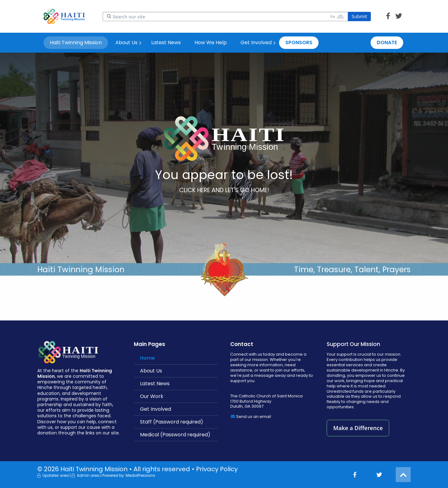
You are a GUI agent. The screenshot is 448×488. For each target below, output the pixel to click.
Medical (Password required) (175, 435)
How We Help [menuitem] (211, 43)
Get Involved (156, 409)
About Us (151, 371)
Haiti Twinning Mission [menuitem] (76, 43)
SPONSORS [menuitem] (299, 43)
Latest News (155, 384)
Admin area (88, 475)
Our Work (152, 396)
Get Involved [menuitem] (256, 43)
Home (147, 358)
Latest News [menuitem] (166, 43)
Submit (359, 16)
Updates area (56, 475)
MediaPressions (140, 475)
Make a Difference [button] (358, 428)
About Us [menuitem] (126, 43)
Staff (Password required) (172, 422)
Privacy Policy (217, 469)
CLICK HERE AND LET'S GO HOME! (224, 190)
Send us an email (254, 417)
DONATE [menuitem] (387, 43)
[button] (388, 16)
